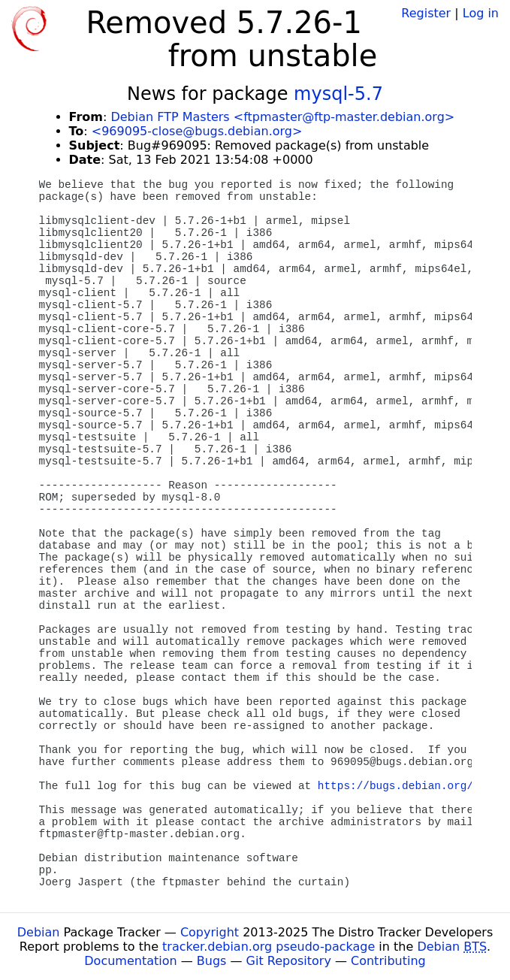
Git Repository (289, 961)
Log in (481, 13)
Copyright (210, 932)
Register (426, 13)
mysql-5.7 (338, 94)
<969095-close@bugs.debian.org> (197, 131)
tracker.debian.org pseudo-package (269, 947)
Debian (39, 932)
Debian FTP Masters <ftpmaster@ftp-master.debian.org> (282, 117)
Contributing (388, 961)
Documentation (130, 961)
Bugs (212, 961)
